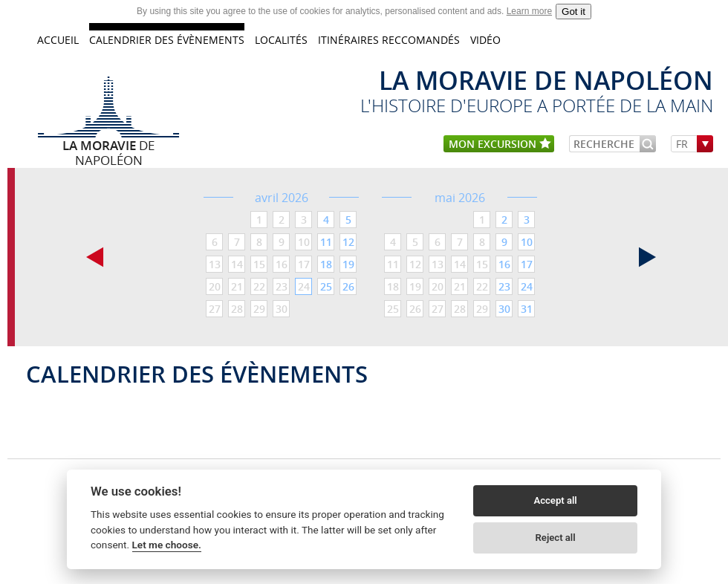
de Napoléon (108, 145)
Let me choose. (167, 545)
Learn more (529, 11)
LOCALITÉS (281, 40)
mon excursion (500, 145)
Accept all (555, 500)
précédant (95, 257)
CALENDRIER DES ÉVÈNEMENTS (167, 40)
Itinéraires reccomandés (389, 40)
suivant (648, 257)
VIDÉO (485, 40)
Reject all (556, 538)
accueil (58, 40)
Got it (573, 12)
